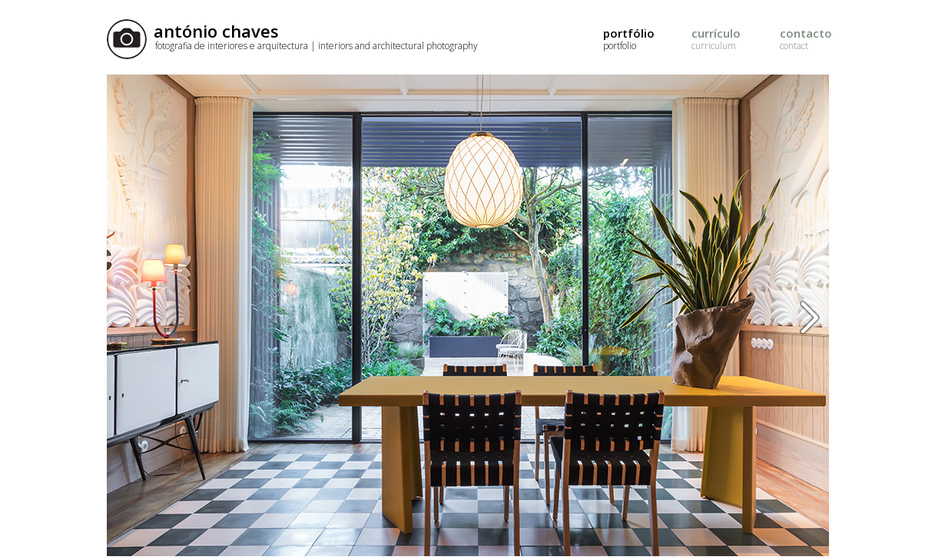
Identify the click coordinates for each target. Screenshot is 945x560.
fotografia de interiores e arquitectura (317, 46)
